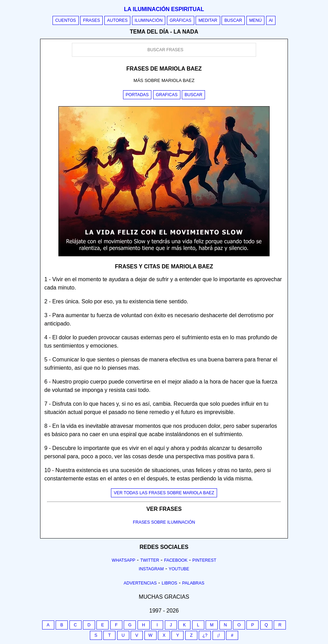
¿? (205, 635)
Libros (170, 583)
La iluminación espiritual (164, 9)
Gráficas (181, 20)
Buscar (233, 20)
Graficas (167, 95)
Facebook (176, 560)
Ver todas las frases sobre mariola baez (164, 493)
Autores (117, 20)
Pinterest (204, 560)
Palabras (193, 583)
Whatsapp (123, 560)
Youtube (179, 569)
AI (271, 20)
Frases (91, 20)
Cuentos (66, 20)
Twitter (150, 560)
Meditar (208, 20)
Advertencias (140, 583)
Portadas (137, 95)
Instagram (151, 569)
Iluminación (149, 20)
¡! (219, 635)
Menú (255, 20)
